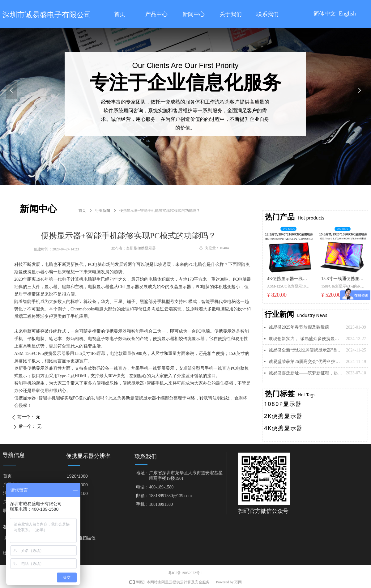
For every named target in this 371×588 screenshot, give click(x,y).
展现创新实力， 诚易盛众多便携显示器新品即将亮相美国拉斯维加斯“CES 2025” (306, 339)
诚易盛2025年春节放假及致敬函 (299, 327)
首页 (82, 211)
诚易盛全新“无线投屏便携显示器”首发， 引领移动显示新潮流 (306, 350)
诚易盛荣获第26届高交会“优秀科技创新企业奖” (306, 362)
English (347, 14)
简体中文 (325, 14)
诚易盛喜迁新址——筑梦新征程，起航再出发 (306, 373)
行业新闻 (103, 211)
